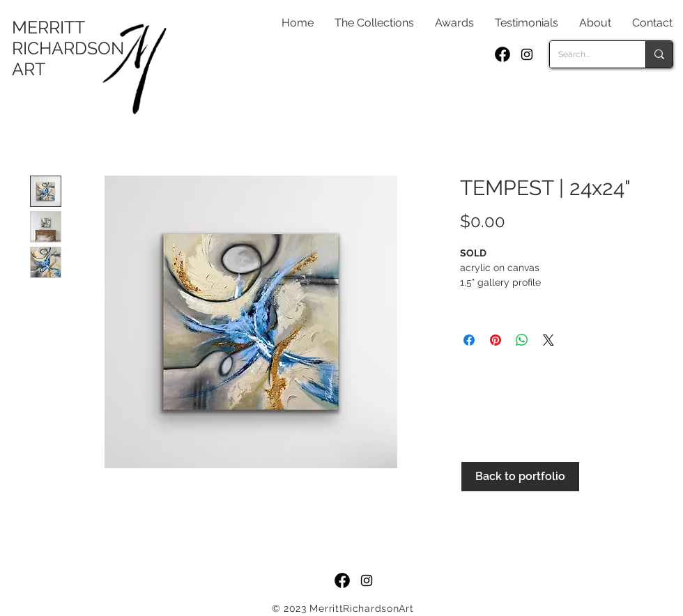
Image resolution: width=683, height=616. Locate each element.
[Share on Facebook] (469, 340)
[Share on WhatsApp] (522, 340)
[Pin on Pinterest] (496, 340)
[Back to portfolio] (520, 477)
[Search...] (587, 54)
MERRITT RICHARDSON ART (68, 48)
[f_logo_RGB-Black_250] (502, 54)
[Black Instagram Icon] (527, 54)
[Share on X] (548, 340)
